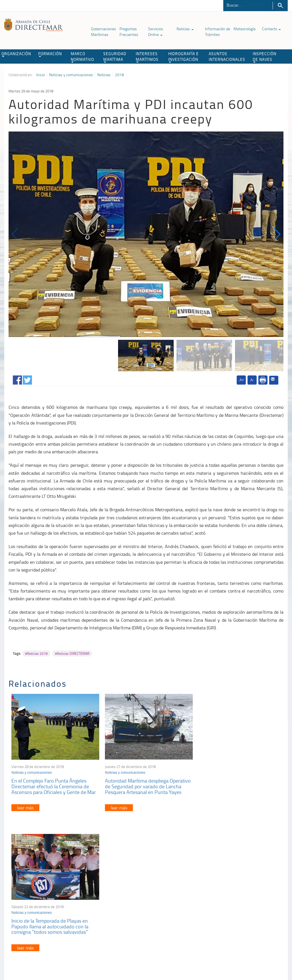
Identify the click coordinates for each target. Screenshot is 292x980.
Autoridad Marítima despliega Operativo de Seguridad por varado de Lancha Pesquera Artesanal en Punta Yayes (146, 785)
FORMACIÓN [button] (50, 54)
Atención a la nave (235, 887)
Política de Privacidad (30, 951)
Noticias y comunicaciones (71, 75)
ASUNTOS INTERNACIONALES (227, 56)
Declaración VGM (234, 901)
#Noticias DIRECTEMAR (72, 653)
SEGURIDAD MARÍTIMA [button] (115, 57)
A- (252, 380)
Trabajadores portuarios (239, 894)
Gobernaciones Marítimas (104, 32)
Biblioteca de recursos (69, 951)
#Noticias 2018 (36, 653)
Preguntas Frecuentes (129, 32)
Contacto (271, 29)
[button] (277, 234)
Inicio (40, 75)
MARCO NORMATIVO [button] (82, 57)
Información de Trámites (218, 32)
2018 (119, 75)
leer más (25, 806)
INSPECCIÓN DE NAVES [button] (264, 57)
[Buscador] (248, 5)
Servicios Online (156, 32)
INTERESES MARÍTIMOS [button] (147, 57)
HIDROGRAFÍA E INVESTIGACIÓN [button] (183, 57)
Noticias (185, 29)
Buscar (280, 6)
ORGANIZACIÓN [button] (16, 54)
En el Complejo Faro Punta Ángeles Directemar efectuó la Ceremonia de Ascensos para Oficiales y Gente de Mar (54, 785)
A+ (242, 380)
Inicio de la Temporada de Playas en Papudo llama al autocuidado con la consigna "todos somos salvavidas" (233, 785)
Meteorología (245, 29)
